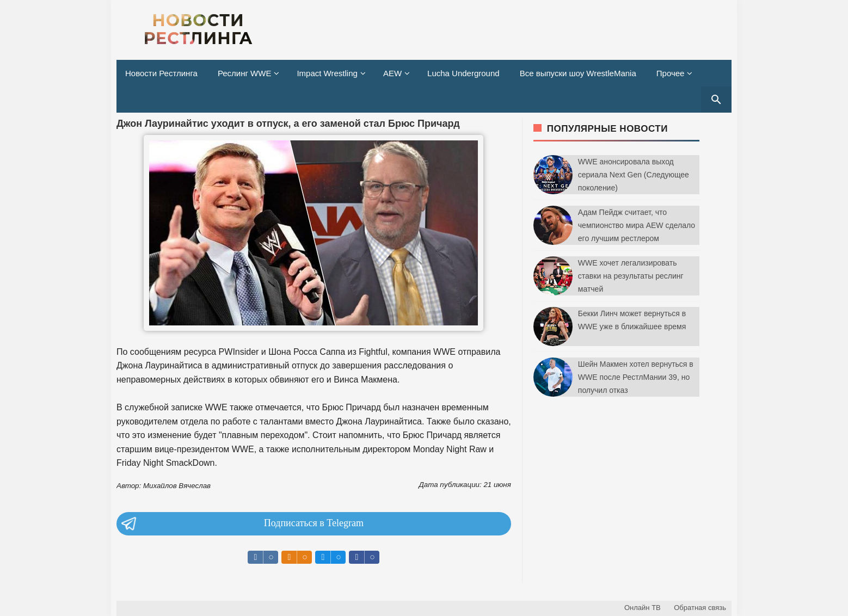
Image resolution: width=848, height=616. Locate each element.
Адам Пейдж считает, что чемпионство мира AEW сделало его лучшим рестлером (637, 225)
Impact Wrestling (327, 73)
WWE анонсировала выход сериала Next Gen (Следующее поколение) (634, 175)
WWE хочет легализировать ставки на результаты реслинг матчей (631, 276)
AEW (392, 73)
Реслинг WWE (245, 73)
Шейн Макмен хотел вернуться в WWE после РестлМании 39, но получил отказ (636, 377)
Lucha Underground (463, 73)
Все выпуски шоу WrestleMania (578, 73)
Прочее (671, 73)
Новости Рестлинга (161, 73)
